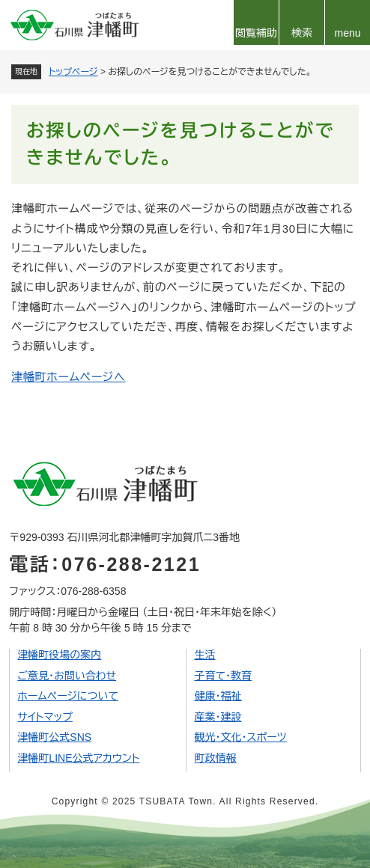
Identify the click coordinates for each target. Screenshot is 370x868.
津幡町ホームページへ (69, 377)
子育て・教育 (223, 676)
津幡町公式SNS (54, 737)
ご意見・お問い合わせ (67, 676)
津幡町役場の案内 (59, 655)
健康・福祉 (218, 696)
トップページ (73, 72)
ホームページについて (68, 696)
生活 (204, 655)
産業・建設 (218, 717)
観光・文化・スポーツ (240, 737)
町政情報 (215, 758)
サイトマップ (45, 717)
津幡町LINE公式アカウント (78, 758)
